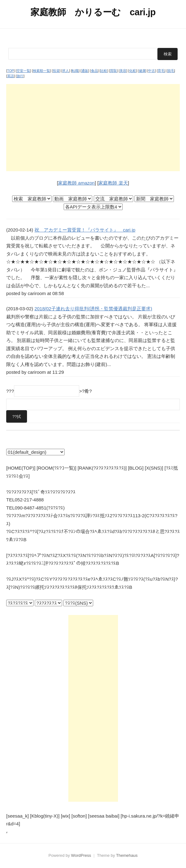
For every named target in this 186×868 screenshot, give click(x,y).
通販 (85, 71)
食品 (94, 71)
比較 (104, 71)
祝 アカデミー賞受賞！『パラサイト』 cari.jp (85, 230)
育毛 (161, 71)
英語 (11, 76)
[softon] (79, 816)
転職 (75, 71)
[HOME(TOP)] (21, 468)
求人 (66, 71)
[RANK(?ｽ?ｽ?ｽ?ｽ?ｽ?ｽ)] (102, 468)
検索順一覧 (41, 71)
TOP (10, 71)
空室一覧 (23, 71)
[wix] (66, 816)
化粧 (133, 71)
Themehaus (127, 855)
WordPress (81, 855)
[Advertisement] (93, 128)
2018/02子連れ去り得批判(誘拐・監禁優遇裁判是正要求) (93, 309)
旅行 (20, 76)
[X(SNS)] (154, 468)
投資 (56, 71)
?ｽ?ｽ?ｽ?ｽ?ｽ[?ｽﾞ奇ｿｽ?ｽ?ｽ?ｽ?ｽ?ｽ (41, 492)
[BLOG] (136, 468)
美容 (123, 71)
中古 (152, 71)
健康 (142, 71)
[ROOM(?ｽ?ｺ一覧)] (57, 468)
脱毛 (171, 71)
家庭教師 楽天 (113, 183)
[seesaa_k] (18, 816)
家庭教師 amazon (76, 183)
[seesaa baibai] (104, 816)
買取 (113, 71)
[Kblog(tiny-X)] (45, 816)
